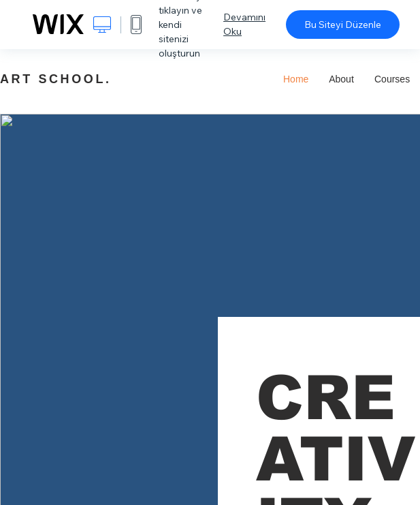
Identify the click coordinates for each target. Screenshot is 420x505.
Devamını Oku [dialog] (244, 24)
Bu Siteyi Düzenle (343, 25)
